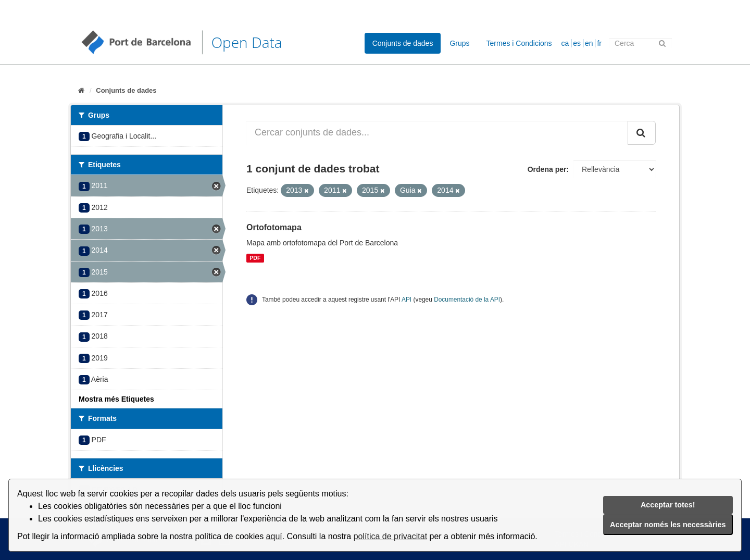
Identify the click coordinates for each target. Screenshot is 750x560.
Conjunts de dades (403, 43)
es (577, 43)
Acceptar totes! (668, 505)
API (407, 300)
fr (599, 43)
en (589, 43)
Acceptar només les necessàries (668, 525)
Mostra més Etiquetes (116, 399)
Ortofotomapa (274, 227)
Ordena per (547, 169)
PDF (255, 258)
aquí (274, 536)
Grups (459, 43)
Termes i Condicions (519, 43)
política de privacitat (390, 536)
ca (565, 43)
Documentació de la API (467, 300)
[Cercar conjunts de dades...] (437, 133)
